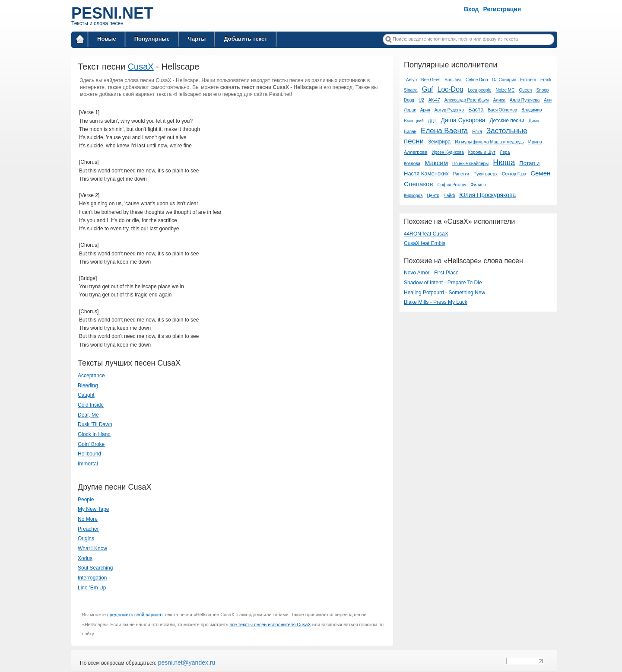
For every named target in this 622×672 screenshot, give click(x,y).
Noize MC (505, 90)
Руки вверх (486, 174)
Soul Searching (95, 568)
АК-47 (434, 100)
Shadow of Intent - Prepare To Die (443, 283)
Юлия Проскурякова (487, 195)
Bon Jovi (453, 80)
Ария (425, 110)
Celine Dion (477, 80)
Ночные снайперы (470, 164)
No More (88, 519)
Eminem (528, 80)
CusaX (141, 67)
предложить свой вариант (135, 615)
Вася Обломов (502, 110)
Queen (525, 90)
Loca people (480, 90)
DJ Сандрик (504, 80)
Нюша (504, 162)
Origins (86, 538)
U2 (421, 100)
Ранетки (461, 174)
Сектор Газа (514, 174)
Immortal (88, 464)
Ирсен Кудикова (447, 152)
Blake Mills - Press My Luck (436, 302)
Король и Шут (482, 152)
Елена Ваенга (444, 131)
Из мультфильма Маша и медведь (489, 142)
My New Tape (93, 509)
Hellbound (89, 454)
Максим (436, 163)
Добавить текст (245, 39)
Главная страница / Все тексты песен (80, 40)
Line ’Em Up (92, 588)
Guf (428, 89)
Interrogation (92, 578)
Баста (476, 110)
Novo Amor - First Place (431, 273)
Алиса (499, 100)
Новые (107, 39)
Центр (433, 196)
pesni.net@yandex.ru (186, 662)
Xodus (85, 558)
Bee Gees (431, 80)
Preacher (88, 529)
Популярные (152, 39)
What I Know (92, 548)
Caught (86, 395)
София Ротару (452, 185)
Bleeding (88, 385)
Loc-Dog (450, 89)
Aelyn (411, 80)
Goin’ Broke (91, 444)
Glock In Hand (94, 434)
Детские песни (507, 121)
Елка (477, 132)
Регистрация (502, 9)
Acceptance (91, 376)
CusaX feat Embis (425, 243)
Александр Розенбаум (467, 100)
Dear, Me (88, 415)
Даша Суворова (463, 120)
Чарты (197, 39)
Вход (471, 9)
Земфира (439, 142)
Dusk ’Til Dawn (95, 424)
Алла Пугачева (525, 100)
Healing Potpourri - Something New (444, 293)
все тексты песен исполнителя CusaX (270, 624)
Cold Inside (91, 405)
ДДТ (432, 121)
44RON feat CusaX (426, 234)
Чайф (449, 196)
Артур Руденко (449, 110)
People (86, 500)
